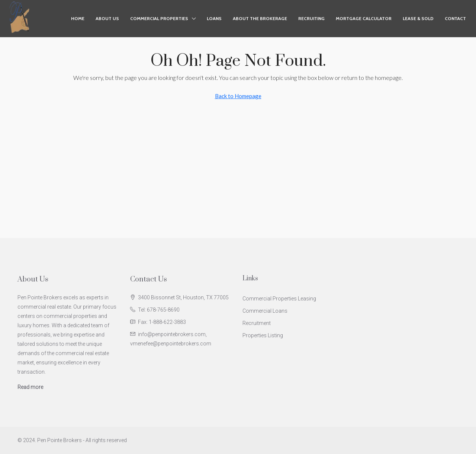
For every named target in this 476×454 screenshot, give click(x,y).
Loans (214, 18)
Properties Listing (263, 335)
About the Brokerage (260, 18)
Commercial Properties (159, 18)
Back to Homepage (238, 96)
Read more (30, 387)
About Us (107, 18)
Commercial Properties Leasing (279, 299)
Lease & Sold (418, 18)
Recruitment (257, 323)
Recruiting (311, 18)
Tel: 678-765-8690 (159, 310)
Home (78, 18)
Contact (455, 18)
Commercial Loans (265, 311)
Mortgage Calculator (364, 18)
